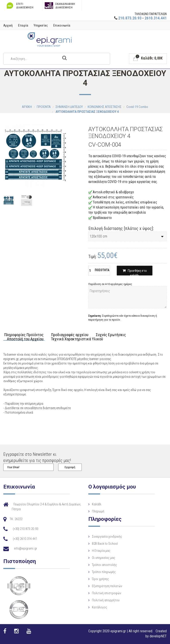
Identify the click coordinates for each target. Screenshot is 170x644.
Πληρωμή (98, 511)
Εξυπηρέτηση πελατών (107, 586)
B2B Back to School (105, 544)
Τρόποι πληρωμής (104, 572)
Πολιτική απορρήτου (106, 600)
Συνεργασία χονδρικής (107, 537)
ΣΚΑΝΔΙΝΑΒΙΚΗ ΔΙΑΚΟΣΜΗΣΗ (60, 6)
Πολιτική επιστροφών (106, 593)
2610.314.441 (156, 18)
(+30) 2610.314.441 (25, 539)
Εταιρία (23, 25)
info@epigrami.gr (26, 548)
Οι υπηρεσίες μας (104, 558)
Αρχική (8, 25)
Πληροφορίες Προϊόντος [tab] (24, 335)
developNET (158, 636)
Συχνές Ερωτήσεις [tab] (111, 335)
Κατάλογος (99, 607)
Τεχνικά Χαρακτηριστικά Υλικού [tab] (77, 339)
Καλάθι (97, 504)
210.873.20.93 (130, 18)
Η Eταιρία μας (101, 551)
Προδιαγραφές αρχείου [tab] (70, 335)
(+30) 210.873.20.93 (25, 529)
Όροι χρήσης (100, 579)
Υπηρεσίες (41, 25)
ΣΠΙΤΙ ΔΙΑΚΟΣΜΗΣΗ (19, 6)
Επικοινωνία (62, 25)
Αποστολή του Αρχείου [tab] (25, 339)
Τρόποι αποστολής (104, 565)
